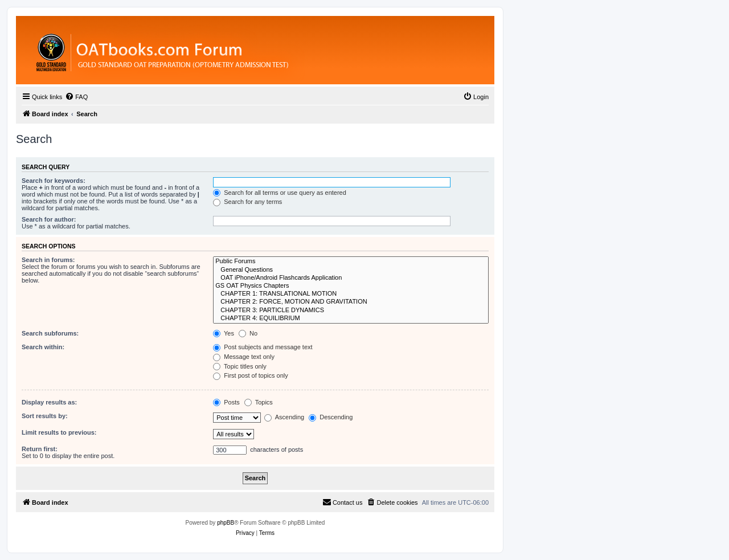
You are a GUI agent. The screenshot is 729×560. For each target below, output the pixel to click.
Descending (331, 417)
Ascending (284, 417)
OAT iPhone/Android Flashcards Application (351, 278)
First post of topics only (251, 375)
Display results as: (49, 402)
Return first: (40, 449)
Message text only (244, 357)
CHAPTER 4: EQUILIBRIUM (351, 318)
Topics (259, 402)
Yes (224, 333)
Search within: (43, 347)
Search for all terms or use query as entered (280, 193)
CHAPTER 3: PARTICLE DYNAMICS (351, 310)
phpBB (226, 523)
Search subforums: (50, 333)
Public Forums (351, 261)
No (248, 333)
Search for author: (49, 219)
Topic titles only (239, 366)
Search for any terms (247, 202)
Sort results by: (45, 416)
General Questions (351, 270)
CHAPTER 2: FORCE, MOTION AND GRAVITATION (351, 302)
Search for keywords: (54, 181)
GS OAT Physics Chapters (351, 286)
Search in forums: (48, 260)
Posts (226, 402)
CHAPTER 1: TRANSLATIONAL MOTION (351, 294)
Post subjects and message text (263, 347)
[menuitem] (76, 97)
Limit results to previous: (59, 432)
